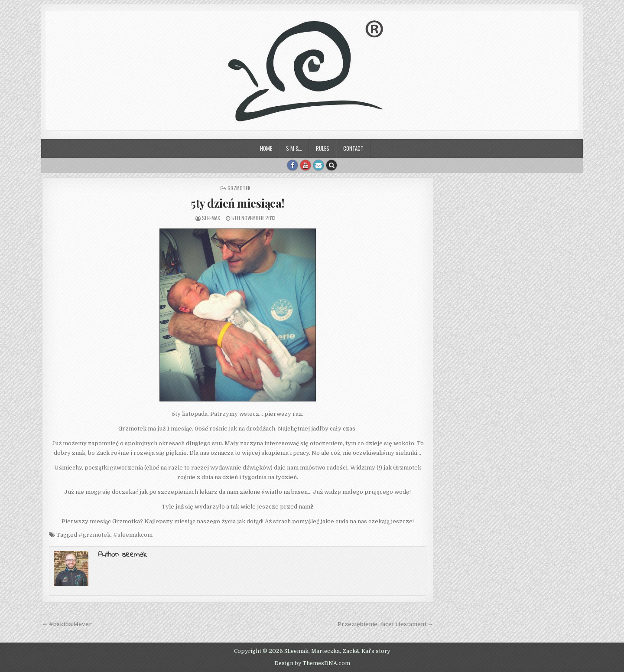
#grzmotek (94, 535)
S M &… (294, 148)
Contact (353, 148)
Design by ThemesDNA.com (312, 663)
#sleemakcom (133, 535)
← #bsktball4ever (67, 624)
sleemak (211, 218)
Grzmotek (239, 188)
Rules (323, 148)
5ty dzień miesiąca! (238, 203)
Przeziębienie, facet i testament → (385, 624)
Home (266, 148)
